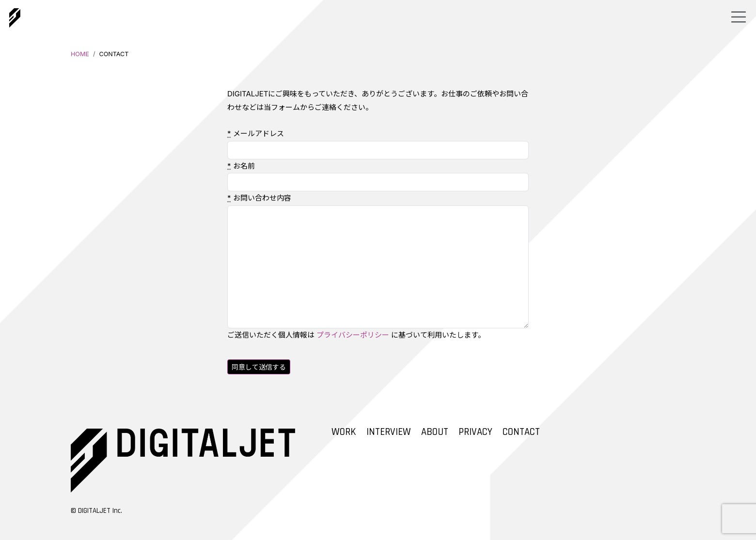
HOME (80, 54)
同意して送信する (259, 367)
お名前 (241, 166)
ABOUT (435, 432)
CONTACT (521, 432)
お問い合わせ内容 (259, 198)
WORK (344, 432)
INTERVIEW (389, 432)
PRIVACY (475, 432)
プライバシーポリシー (353, 335)
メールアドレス (256, 133)
